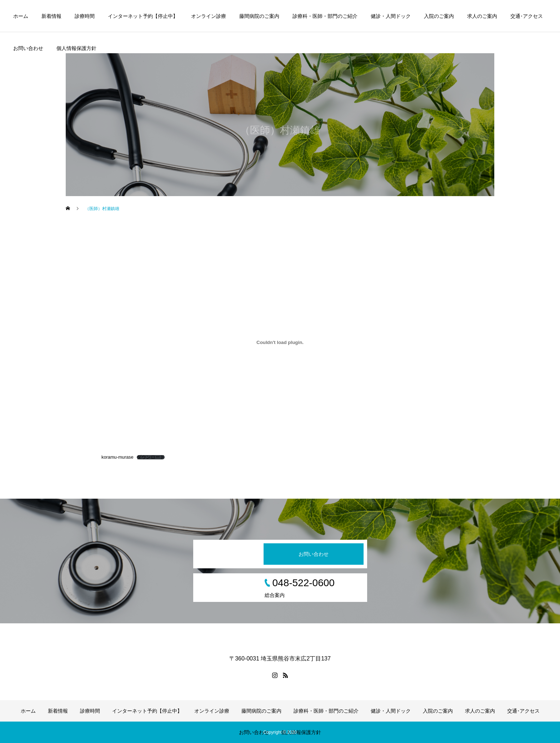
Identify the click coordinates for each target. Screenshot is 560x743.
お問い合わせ (28, 48)
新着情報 (51, 16)
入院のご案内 (439, 16)
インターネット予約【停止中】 (143, 16)
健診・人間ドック (391, 16)
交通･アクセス (527, 16)
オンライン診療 (209, 16)
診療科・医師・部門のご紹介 (325, 16)
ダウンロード (151, 457)
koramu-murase (117, 457)
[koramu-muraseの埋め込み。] (280, 342)
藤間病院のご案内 (259, 16)
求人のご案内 (482, 16)
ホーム (21, 16)
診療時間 (85, 16)
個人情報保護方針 (76, 48)
